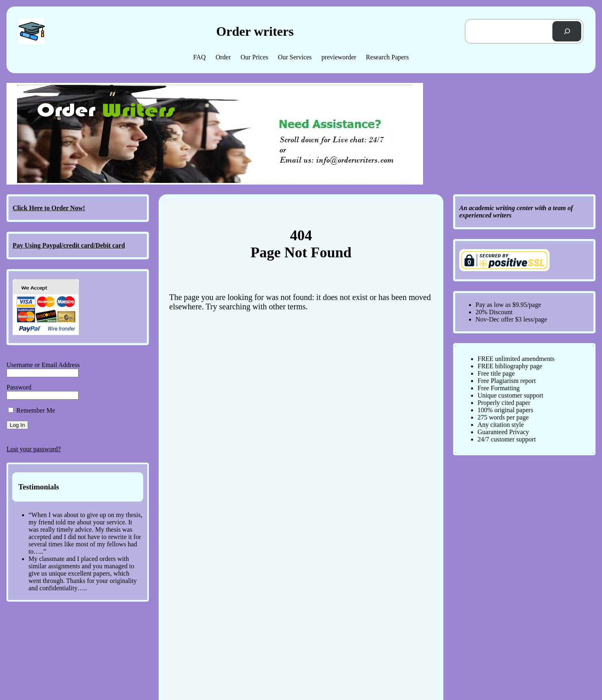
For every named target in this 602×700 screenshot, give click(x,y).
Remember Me (32, 410)
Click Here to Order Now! (49, 208)
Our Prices (254, 57)
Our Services (295, 57)
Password (19, 387)
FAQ (200, 57)
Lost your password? (34, 449)
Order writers (255, 31)
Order (223, 57)
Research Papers (387, 57)
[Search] (567, 31)
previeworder (339, 57)
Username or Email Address (43, 365)
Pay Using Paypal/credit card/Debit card (69, 245)
